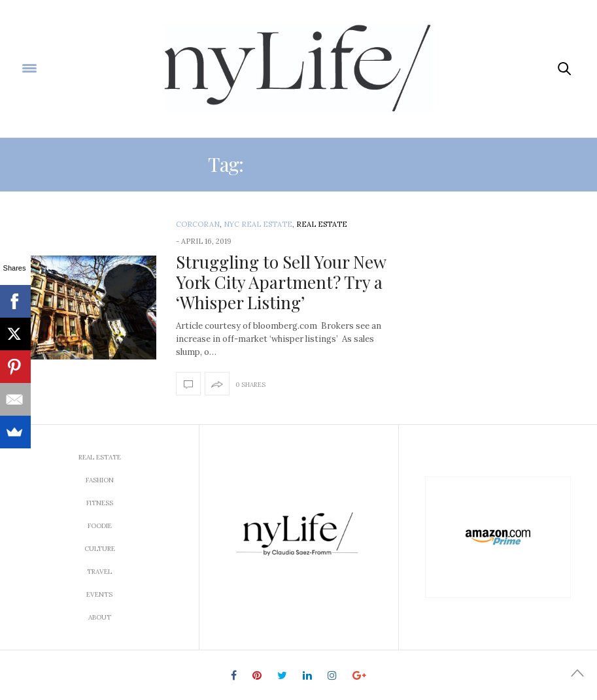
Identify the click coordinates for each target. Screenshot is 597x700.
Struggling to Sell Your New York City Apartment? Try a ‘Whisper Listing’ (281, 282)
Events (99, 594)
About (100, 617)
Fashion (100, 480)
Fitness (100, 503)
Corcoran (198, 224)
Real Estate (322, 224)
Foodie (100, 526)
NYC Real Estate (258, 224)
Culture (100, 549)
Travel (99, 572)
